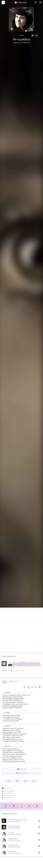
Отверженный (13, 845)
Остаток (11, 832)
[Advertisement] (21, 631)
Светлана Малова (21, 43)
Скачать (21, 769)
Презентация (13, 681)
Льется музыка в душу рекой (18, 820)
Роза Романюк (7, 788)
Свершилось (12, 839)
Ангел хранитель (14, 826)
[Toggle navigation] (40, 2)
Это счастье (12, 851)
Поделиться (22, 773)
